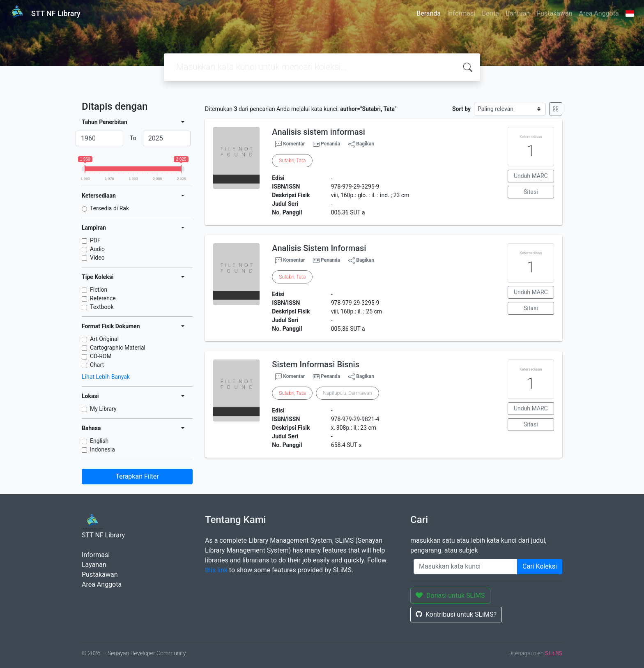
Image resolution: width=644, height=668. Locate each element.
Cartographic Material (118, 348)
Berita (490, 13)
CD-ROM (101, 356)
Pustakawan (554, 13)
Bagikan (361, 144)
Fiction (99, 290)
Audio (97, 249)
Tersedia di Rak (109, 208)
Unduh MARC (531, 176)
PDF (95, 240)
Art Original (104, 339)
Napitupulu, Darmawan (347, 393)
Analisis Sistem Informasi (319, 248)
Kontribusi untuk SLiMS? (456, 614)
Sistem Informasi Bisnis (316, 364)
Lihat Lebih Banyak (106, 377)
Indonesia (102, 449)
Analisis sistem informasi (319, 132)
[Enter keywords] (466, 567)
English (99, 441)
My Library (103, 409)
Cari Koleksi (540, 566)
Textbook (102, 307)
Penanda (330, 144)
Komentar (290, 144)
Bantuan (518, 13)
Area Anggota (599, 13)
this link (216, 570)
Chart (97, 365)
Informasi (461, 13)
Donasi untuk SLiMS (450, 595)
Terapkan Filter (137, 476)
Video (97, 258)
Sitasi (531, 192)
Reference (103, 298)
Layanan (94, 565)
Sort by (461, 109)
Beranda (429, 13)
